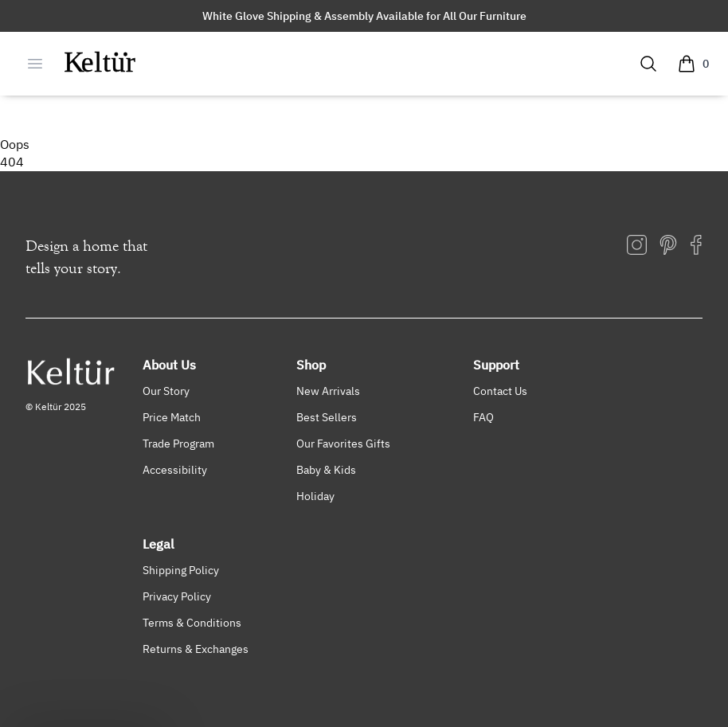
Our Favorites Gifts (343, 443)
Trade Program (178, 443)
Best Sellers (327, 417)
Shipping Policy (181, 570)
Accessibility (175, 469)
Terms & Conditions (192, 622)
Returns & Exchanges (196, 649)
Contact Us (500, 391)
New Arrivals (328, 391)
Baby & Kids (326, 469)
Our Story (166, 391)
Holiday (315, 496)
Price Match (172, 417)
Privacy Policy (177, 596)
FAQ (483, 417)
